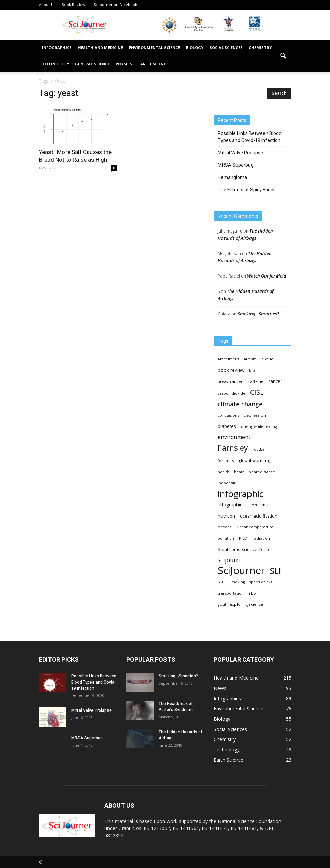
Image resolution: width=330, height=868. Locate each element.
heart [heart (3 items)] (239, 472)
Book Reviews (74, 5)
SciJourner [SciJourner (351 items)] (241, 571)
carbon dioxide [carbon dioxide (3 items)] (232, 393)
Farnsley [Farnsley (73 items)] (233, 448)
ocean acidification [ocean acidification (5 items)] (259, 516)
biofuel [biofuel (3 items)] (268, 359)
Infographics (57, 48)
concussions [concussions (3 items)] (228, 415)
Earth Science (153, 64)
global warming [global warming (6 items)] (254, 460)
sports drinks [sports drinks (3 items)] (261, 582)
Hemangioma (232, 177)
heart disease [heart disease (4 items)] (262, 472)
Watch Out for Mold (267, 276)
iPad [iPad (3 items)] (253, 505)
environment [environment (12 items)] (234, 437)
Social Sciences (226, 48)
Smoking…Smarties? (258, 314)
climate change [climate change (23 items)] (240, 404)
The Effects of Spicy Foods (247, 190)
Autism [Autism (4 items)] (250, 359)
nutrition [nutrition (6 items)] (226, 516)
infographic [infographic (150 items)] (241, 494)
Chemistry (260, 48)
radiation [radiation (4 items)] (261, 538)
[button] (283, 56)
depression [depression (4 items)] (255, 415)
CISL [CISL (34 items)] (257, 392)
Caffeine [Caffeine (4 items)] (255, 381)
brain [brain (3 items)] (254, 370)
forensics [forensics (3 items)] (226, 461)
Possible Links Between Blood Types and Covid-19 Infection (250, 137)
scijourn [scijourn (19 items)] (229, 560)
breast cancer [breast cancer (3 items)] (230, 381)
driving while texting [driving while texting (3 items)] (259, 426)
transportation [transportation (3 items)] (231, 593)
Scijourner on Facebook (115, 5)
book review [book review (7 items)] (231, 370)
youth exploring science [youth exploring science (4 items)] (240, 604)
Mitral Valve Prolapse (240, 153)
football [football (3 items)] (260, 449)
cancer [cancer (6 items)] (275, 381)
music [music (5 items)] (268, 505)
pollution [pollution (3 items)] (226, 538)
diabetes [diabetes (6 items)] (227, 426)
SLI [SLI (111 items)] (275, 571)
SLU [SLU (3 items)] (221, 582)
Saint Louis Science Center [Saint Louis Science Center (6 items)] (245, 549)
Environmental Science (154, 48)
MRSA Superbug (236, 165)
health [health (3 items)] (224, 472)
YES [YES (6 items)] (252, 593)
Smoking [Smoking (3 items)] (237, 582)
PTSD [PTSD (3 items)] (243, 538)
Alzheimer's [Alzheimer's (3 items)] (228, 359)
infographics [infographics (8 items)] (231, 504)
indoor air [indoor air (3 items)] (227, 483)
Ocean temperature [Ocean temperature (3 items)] (255, 527)
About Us (47, 5)
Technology (55, 64)
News (220, 688)
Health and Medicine (100, 48)
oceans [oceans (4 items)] (225, 527)
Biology (195, 48)
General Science (92, 64)
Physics (124, 64)
